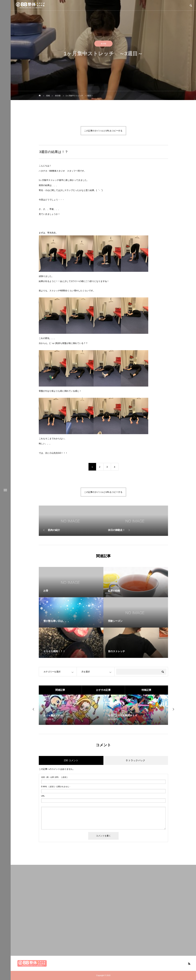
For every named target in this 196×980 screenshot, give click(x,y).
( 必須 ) (54, 777)
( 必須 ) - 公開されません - (56, 787)
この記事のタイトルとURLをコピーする (103, 131)
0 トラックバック (136, 760)
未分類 (103, 44)
